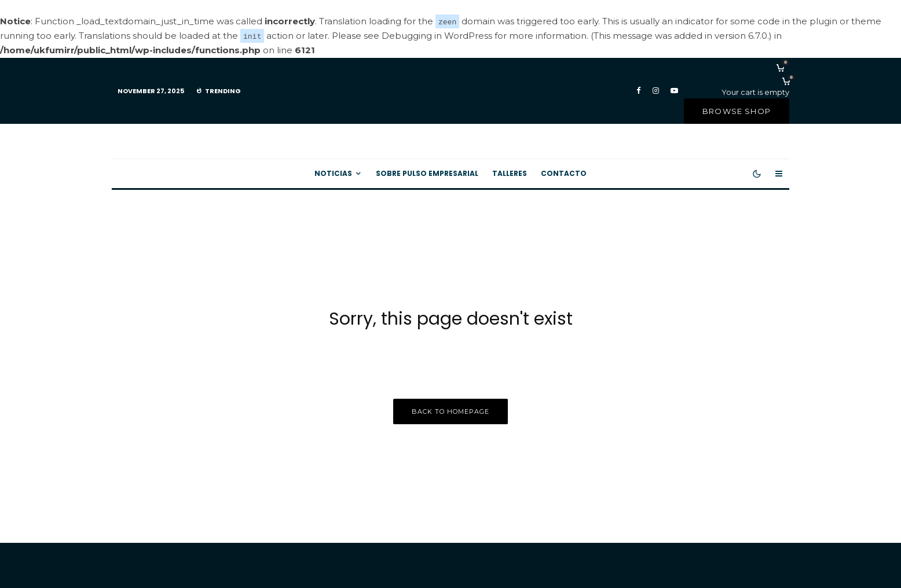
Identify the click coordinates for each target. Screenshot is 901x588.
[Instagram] (656, 91)
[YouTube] (674, 91)
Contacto (564, 173)
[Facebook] (639, 91)
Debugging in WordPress (437, 36)
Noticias (333, 173)
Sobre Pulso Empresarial (427, 173)
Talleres (510, 173)
